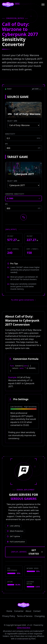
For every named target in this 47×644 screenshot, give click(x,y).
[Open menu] (43, 5)
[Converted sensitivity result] (23, 198)
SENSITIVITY (10, 134)
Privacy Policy (9, 616)
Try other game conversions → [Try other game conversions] (23, 300)
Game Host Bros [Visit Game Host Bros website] (23, 628)
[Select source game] (23, 125)
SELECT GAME (12, 121)
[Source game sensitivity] (23, 138)
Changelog (40, 616)
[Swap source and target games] (24, 217)
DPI (7, 144)
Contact (37, 611)
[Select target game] (23, 185)
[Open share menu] (36, 89)
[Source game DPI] (23, 148)
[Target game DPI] (23, 208)
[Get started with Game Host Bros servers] (26, 552)
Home (9, 611)
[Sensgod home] (8, 5)
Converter (19, 611)
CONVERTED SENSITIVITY (15, 194)
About (28, 611)
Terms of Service (25, 616)
